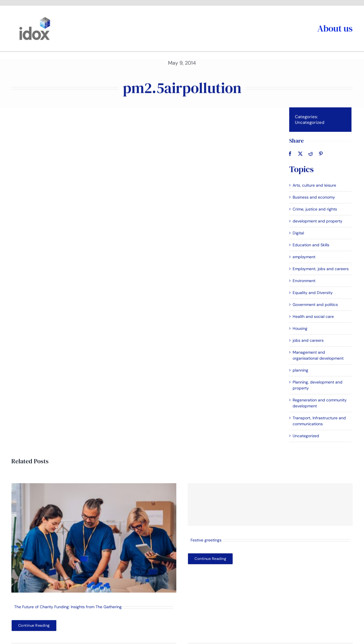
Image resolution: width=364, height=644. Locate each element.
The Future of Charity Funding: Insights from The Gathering (68, 607)
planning (300, 370)
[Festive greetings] (270, 505)
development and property (317, 221)
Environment (303, 281)
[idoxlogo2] (35, 18)
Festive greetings (206, 540)
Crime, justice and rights (314, 209)
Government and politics (315, 305)
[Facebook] (289, 154)
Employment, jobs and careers (320, 269)
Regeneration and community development (319, 403)
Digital (298, 233)
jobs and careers (308, 340)
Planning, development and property (317, 385)
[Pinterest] (320, 154)
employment (303, 257)
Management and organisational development (318, 355)
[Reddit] (310, 154)
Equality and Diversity (312, 293)
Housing (299, 328)
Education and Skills (310, 245)
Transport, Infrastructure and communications (319, 421)
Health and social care (313, 316)
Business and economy (313, 197)
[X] (300, 154)
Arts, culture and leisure (314, 185)
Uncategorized (309, 122)
